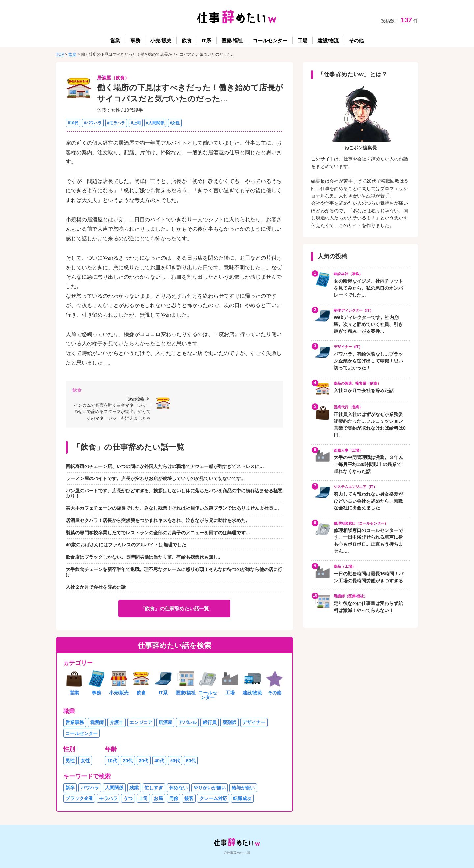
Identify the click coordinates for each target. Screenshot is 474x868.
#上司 (136, 123)
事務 (135, 40)
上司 (143, 798)
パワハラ (90, 788)
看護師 (97, 722)
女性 (85, 761)
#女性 (175, 123)
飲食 (187, 40)
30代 (144, 761)
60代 (191, 761)
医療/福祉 (232, 40)
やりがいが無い (210, 788)
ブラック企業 (79, 798)
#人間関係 (155, 123)
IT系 (206, 40)
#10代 (73, 123)
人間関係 (114, 788)
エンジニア (141, 722)
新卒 (70, 788)
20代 (128, 761)
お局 (158, 798)
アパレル (188, 722)
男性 (70, 761)
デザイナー (254, 722)
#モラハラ (116, 123)
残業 (134, 788)
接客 (189, 798)
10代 (112, 761)
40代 (159, 761)
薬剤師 (229, 722)
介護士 (117, 722)
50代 (175, 761)
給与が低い (243, 788)
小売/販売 (161, 40)
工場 (303, 40)
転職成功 (242, 798)
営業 (115, 40)
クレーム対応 (213, 798)
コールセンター (270, 40)
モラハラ (108, 798)
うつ (128, 798)
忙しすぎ (154, 788)
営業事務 (75, 722)
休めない (178, 788)
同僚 (174, 798)
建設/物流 (328, 40)
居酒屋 (165, 722)
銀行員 (210, 722)
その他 (356, 40)
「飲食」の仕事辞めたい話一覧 (174, 608)
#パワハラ (93, 123)
